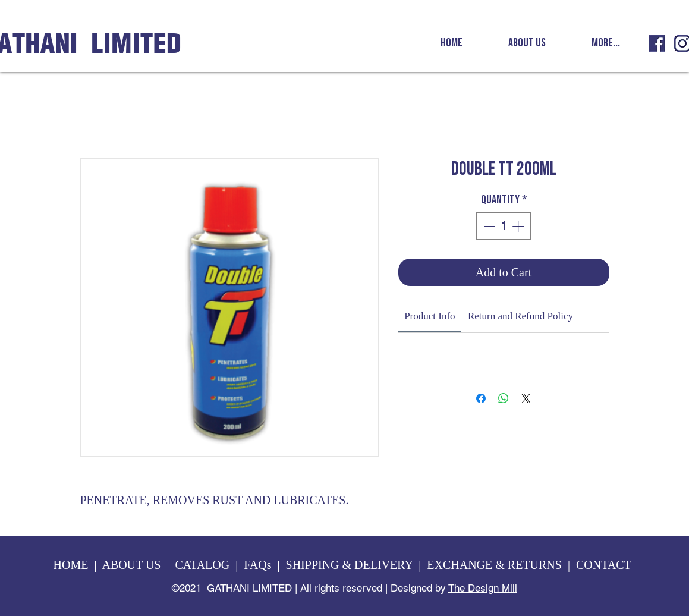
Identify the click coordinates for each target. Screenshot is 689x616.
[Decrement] (488, 226)
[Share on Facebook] (481, 398)
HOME (71, 565)
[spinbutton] (504, 226)
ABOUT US (131, 565)
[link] (430, 316)
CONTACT (605, 565)
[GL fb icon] (657, 43)
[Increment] (519, 226)
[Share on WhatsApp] (504, 398)
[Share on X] (526, 398)
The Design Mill (483, 588)
